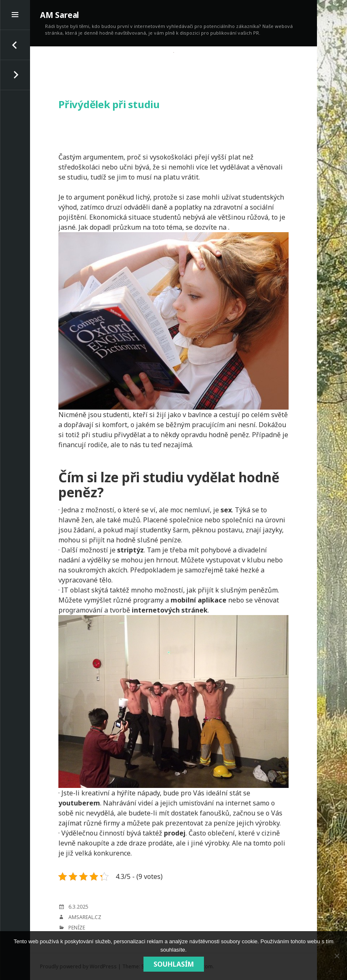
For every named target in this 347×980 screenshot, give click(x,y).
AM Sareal (59, 15)
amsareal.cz (85, 917)
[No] (337, 956)
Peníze (77, 928)
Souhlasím (174, 964)
